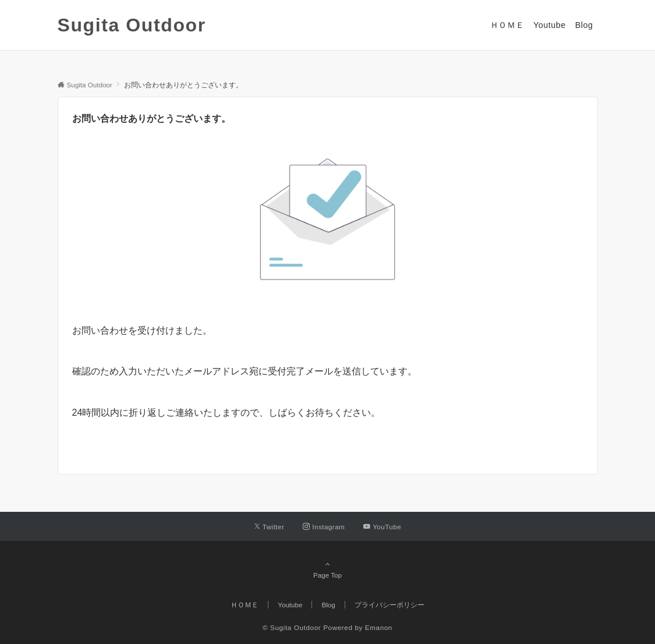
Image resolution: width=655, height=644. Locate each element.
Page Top (328, 569)
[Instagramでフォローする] (324, 527)
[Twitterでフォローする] (269, 527)
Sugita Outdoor (132, 25)
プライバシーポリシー (390, 605)
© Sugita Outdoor (292, 627)
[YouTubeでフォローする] (382, 527)
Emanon (379, 627)
